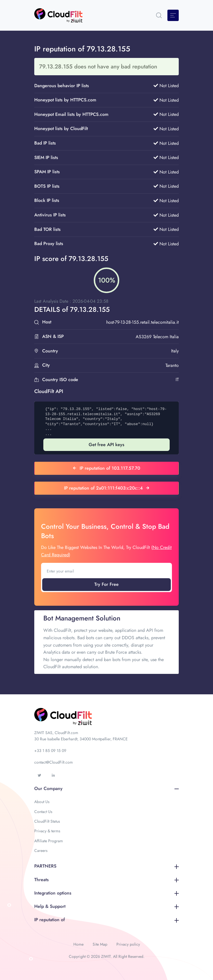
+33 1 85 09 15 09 (50, 751)
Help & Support (107, 906)
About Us (42, 802)
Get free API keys (107, 445)
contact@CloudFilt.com (54, 762)
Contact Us (43, 812)
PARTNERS (107, 866)
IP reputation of (107, 920)
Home (78, 944)
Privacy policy (128, 944)
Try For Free (107, 584)
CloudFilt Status (47, 821)
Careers (41, 851)
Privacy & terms (47, 831)
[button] (159, 15)
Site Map (100, 944)
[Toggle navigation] (173, 15)
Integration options (107, 893)
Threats (107, 880)
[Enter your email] (107, 571)
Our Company (107, 788)
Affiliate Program (49, 841)
